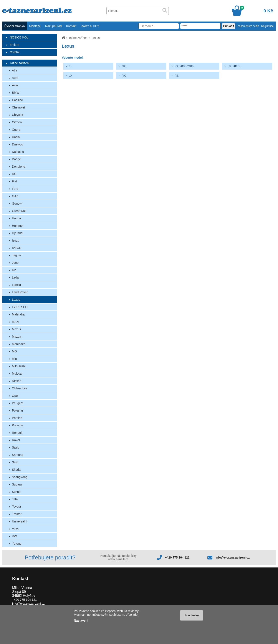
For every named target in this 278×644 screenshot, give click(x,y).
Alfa (15, 70)
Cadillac (17, 100)
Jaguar (17, 255)
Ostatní (15, 52)
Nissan (17, 381)
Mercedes (19, 344)
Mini (15, 359)
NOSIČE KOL (19, 37)
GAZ (15, 196)
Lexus (16, 300)
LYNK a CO (20, 307)
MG (14, 351)
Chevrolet (18, 107)
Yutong (17, 544)
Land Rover (20, 292)
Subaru (17, 484)
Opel (15, 396)
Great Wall (19, 211)
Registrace (267, 26)
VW (14, 536)
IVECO (17, 248)
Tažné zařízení (20, 63)
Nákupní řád (53, 26)
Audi (15, 78)
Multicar (17, 374)
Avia (15, 85)
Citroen (17, 122)
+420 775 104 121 (177, 557)
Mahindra (18, 314)
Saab (16, 447)
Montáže (35, 26)
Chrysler (18, 115)
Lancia (16, 285)
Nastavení (81, 621)
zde (135, 615)
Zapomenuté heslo (248, 26)
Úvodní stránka (15, 26)
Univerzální (20, 521)
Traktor (17, 514)
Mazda (17, 337)
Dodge (16, 159)
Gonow (17, 204)
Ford (15, 189)
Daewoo (17, 144)
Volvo (16, 529)
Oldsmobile (20, 388)
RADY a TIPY (90, 26)
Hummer (18, 226)
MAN (15, 322)
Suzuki (17, 492)
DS (14, 174)
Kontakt (71, 26)
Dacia (16, 137)
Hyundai (17, 233)
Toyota (16, 507)
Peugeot (18, 403)
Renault (17, 433)
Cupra (16, 130)
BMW (16, 93)
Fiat (14, 181)
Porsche (17, 425)
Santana (18, 455)
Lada (15, 277)
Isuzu (16, 240)
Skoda (16, 470)
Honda (16, 218)
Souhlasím (192, 615)
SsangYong (20, 477)
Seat (15, 462)
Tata (15, 499)
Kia (14, 270)
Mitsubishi (19, 366)
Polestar (17, 410)
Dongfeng (19, 167)
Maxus (16, 329)
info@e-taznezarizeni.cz (233, 557)
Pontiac (17, 418)
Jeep (15, 263)
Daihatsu (18, 152)
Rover (16, 440)
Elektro (15, 45)
